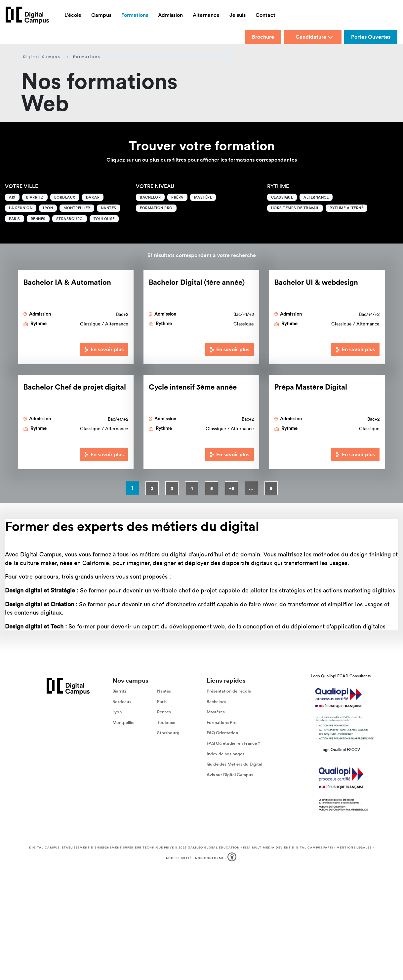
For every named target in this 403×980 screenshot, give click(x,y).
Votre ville (21, 186)
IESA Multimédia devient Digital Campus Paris (288, 848)
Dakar (93, 197)
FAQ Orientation (222, 733)
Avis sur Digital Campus (230, 775)
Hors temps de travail (295, 208)
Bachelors (216, 702)
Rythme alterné (346, 208)
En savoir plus (104, 349)
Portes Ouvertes (371, 37)
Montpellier (77, 208)
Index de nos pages (225, 754)
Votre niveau (155, 186)
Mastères (216, 712)
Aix (12, 197)
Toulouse (104, 219)
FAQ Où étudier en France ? (233, 743)
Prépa (177, 197)
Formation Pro (156, 208)
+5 (231, 488)
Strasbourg (70, 219)
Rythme (278, 186)
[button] (233, 858)
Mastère (203, 197)
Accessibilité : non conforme (195, 858)
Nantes (109, 208)
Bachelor (150, 197)
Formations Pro (222, 722)
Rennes (38, 219)
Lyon (48, 208)
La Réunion (21, 208)
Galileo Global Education (214, 848)
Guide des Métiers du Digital (234, 764)
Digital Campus (42, 57)
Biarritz (35, 197)
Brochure (263, 37)
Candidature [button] (314, 37)
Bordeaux (65, 197)
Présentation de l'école (229, 691)
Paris (15, 219)
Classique (282, 197)
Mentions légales (354, 848)
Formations (87, 57)
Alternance (316, 197)
